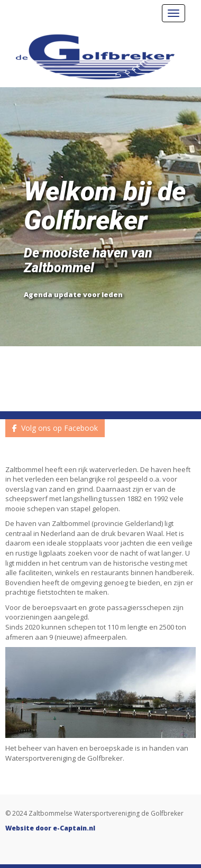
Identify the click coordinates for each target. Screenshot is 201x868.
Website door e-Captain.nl (50, 828)
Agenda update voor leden (73, 294)
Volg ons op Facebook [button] (55, 428)
